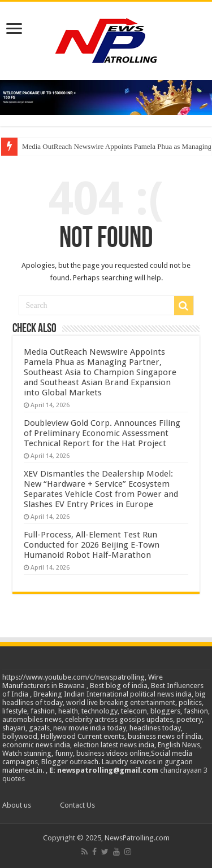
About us (17, 805)
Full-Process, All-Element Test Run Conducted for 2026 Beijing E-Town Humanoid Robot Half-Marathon (92, 545)
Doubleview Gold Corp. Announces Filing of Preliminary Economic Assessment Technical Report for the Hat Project (102, 433)
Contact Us (77, 805)
